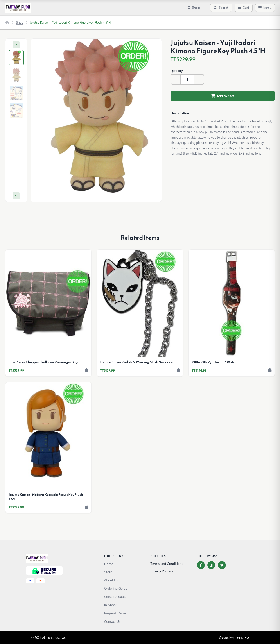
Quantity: (177, 71)
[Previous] (16, 45)
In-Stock (110, 605)
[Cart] (244, 8)
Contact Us (112, 621)
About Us (111, 580)
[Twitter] (222, 565)
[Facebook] (201, 565)
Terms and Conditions (167, 563)
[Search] (221, 8)
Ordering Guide (116, 588)
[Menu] (265, 8)
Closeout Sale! (115, 597)
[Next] (16, 196)
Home (109, 564)
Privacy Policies (162, 571)
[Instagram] (211, 565)
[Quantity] (187, 79)
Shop (20, 22)
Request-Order (115, 613)
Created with (234, 638)
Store (108, 572)
